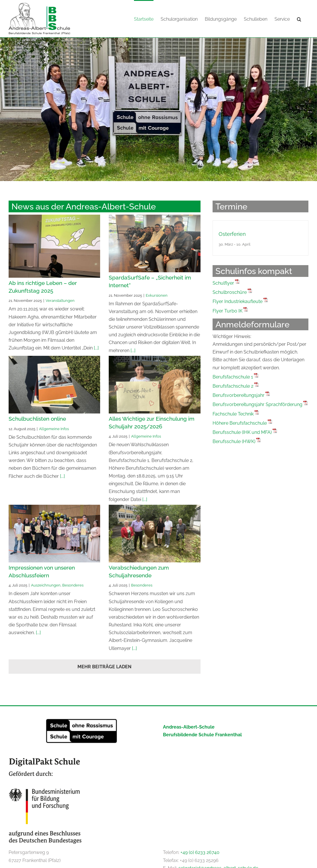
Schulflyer (223, 283)
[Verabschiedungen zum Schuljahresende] (154, 533)
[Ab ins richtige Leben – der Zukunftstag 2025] (54, 246)
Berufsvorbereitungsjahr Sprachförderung (257, 404)
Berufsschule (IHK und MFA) (242, 432)
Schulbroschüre (230, 292)
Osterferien (232, 234)
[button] (299, 19)
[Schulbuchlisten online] (54, 384)
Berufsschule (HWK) (234, 441)
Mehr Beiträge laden (104, 666)
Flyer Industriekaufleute (238, 301)
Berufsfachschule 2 (233, 386)
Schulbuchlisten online (37, 418)
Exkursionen (157, 295)
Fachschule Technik (233, 414)
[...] (96, 348)
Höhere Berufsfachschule (240, 423)
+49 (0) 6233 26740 (200, 852)
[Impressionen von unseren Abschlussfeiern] (54, 533)
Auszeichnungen (46, 585)
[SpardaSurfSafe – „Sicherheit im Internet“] (154, 243)
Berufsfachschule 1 (233, 377)
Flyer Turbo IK (227, 311)
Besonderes (73, 585)
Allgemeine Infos (54, 428)
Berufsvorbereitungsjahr (239, 395)
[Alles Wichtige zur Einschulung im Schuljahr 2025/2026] (154, 384)
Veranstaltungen (60, 300)
